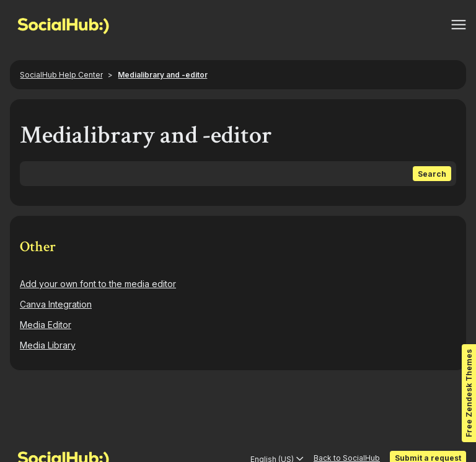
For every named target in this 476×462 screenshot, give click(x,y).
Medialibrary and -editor (163, 75)
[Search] (238, 174)
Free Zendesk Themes (469, 393)
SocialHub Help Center (61, 75)
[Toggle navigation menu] (459, 25)
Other (38, 247)
